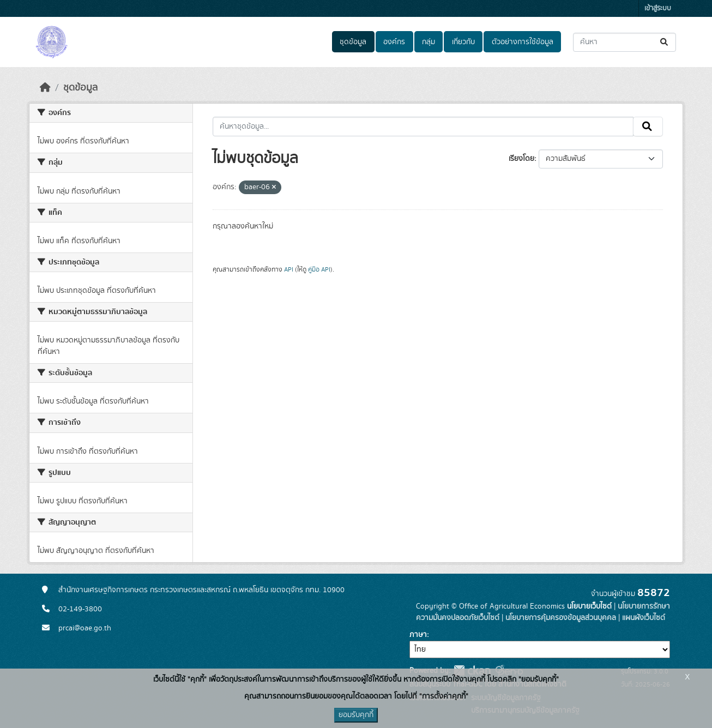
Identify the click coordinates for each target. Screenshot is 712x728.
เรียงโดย (521, 159)
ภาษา (418, 635)
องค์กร (394, 42)
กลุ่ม (429, 42)
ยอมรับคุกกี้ (356, 715)
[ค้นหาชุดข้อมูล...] (624, 42)
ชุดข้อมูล (353, 42)
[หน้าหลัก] (45, 88)
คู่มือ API (319, 269)
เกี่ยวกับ (463, 42)
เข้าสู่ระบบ (658, 8)
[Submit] (665, 42)
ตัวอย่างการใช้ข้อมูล (523, 42)
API (289, 269)
